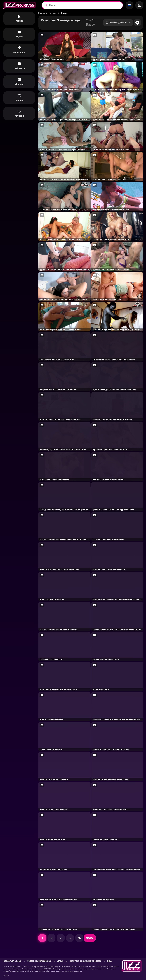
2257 (110, 961)
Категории (53, 13)
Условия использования (39, 961)
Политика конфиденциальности (85, 961)
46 (79, 938)
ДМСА (60, 961)
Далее (90, 938)
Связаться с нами (12, 961)
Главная (42, 13)
